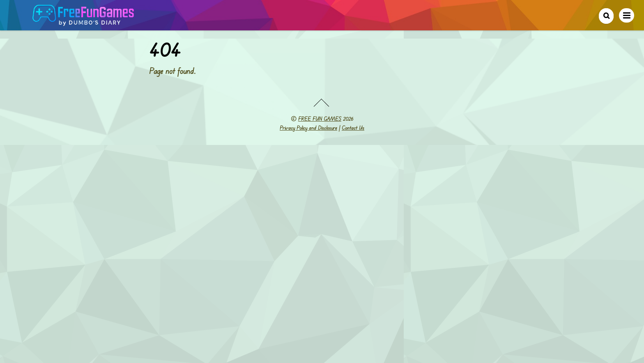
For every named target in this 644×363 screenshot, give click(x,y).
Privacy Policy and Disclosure (308, 128)
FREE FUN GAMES (320, 119)
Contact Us (353, 128)
